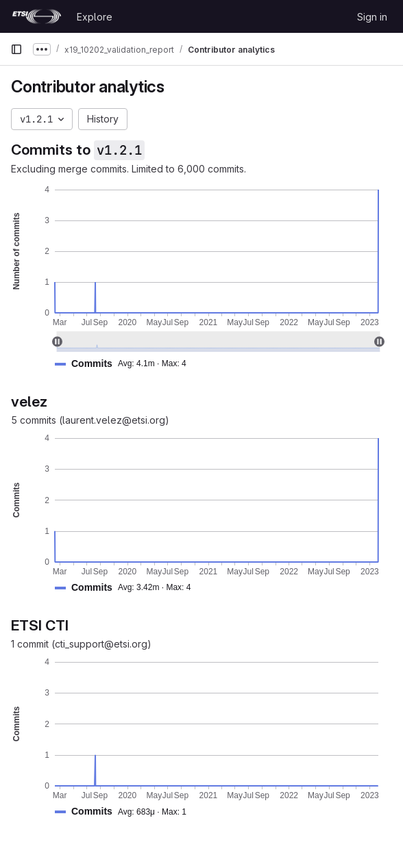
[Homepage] (37, 16)
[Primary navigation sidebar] (16, 49)
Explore (95, 17)
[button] (126, 364)
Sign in (372, 17)
